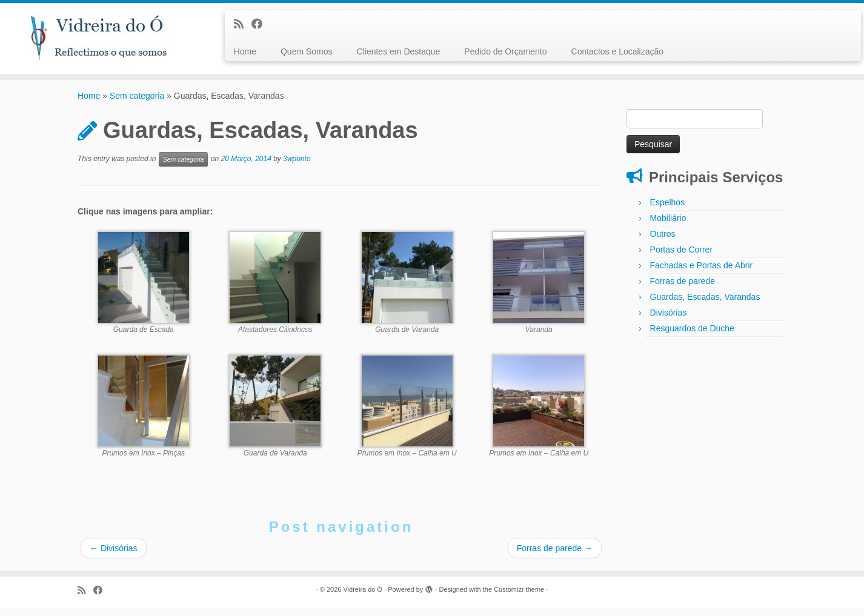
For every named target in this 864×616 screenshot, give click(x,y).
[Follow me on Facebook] (261, 24)
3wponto (297, 167)
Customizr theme (519, 597)
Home (245, 51)
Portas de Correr (681, 257)
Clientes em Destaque (399, 51)
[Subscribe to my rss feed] (243, 24)
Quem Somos (307, 51)
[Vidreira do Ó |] (100, 39)
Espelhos (668, 210)
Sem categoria (137, 104)
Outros (663, 241)
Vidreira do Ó (363, 597)
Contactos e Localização (618, 51)
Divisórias (114, 556)
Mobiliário (668, 225)
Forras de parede (555, 556)
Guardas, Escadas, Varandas (705, 304)
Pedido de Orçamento (505, 51)
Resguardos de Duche (692, 336)
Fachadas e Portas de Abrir (702, 273)
